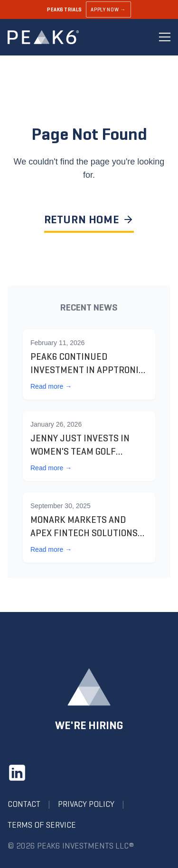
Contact (24, 804)
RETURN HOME (89, 219)
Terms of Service (42, 825)
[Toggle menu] (165, 37)
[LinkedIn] (17, 773)
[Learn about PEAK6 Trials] (89, 9)
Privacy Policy (86, 804)
